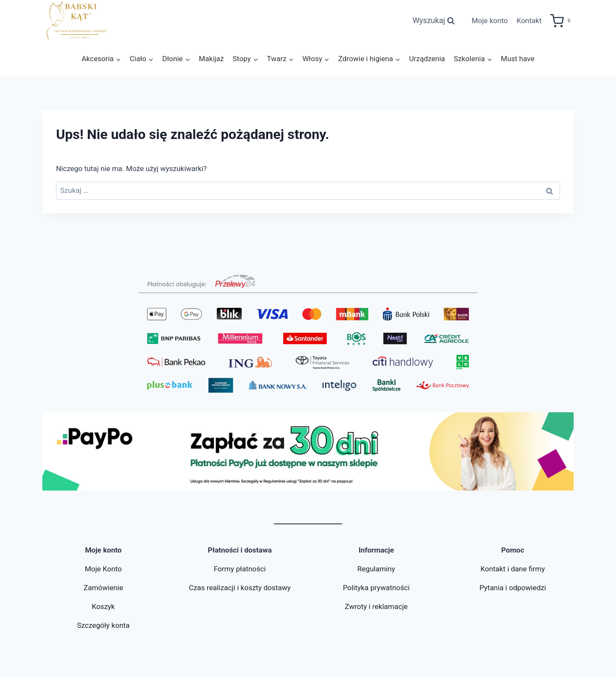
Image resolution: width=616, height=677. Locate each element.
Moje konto (490, 21)
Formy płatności (240, 569)
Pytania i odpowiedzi (513, 588)
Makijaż (212, 59)
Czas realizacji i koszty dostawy (240, 588)
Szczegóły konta (103, 625)
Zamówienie (103, 588)
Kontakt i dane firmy (513, 569)
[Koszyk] (562, 21)
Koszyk (103, 606)
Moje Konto (103, 569)
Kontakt (529, 21)
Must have (518, 59)
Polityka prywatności (376, 588)
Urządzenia (427, 59)
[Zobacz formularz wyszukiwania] (434, 21)
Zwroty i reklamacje (376, 606)
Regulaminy (376, 569)
